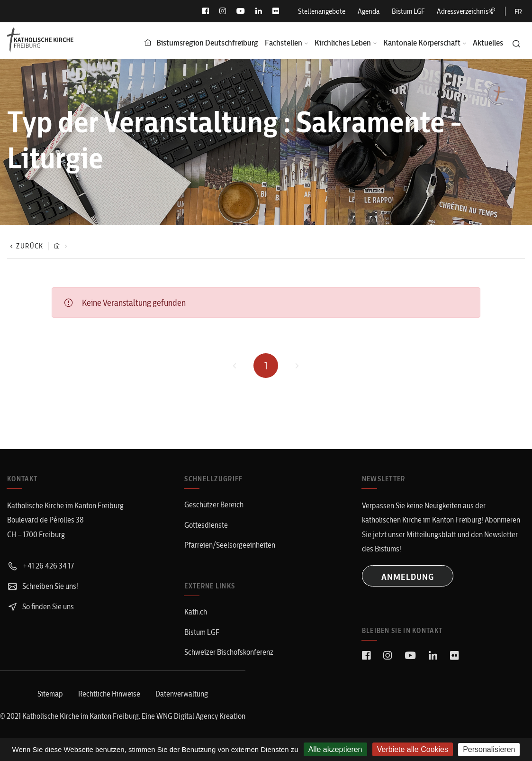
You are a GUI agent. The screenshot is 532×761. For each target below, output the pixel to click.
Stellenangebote (322, 11)
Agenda (369, 11)
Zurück (25, 246)
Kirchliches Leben (343, 42)
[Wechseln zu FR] (518, 11)
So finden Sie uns (41, 606)
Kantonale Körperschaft (422, 42)
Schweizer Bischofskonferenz (229, 652)
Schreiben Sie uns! (43, 586)
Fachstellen (284, 42)
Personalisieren (489, 749)
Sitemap (50, 694)
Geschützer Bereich (214, 504)
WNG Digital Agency (188, 716)
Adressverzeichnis (466, 11)
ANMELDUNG (408, 577)
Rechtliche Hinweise (109, 694)
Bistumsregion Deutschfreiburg (207, 42)
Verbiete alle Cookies (413, 749)
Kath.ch (196, 612)
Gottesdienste (206, 525)
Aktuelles (488, 42)
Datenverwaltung (182, 694)
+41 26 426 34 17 (41, 566)
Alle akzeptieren (335, 749)
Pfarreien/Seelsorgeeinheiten (230, 545)
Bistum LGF (408, 11)
